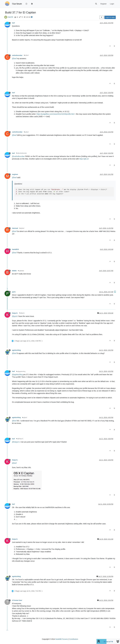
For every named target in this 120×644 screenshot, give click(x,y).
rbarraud (15, 228)
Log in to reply (110, 17)
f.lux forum (17, 4)
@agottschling (21, 371)
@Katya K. (20, 439)
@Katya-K (16, 442)
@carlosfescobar (21, 153)
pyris (14, 292)
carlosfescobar (17, 55)
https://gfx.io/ (84, 159)
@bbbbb (21, 271)
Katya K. (15, 313)
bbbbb (14, 271)
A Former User (17, 600)
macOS (10, 17)
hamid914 (15, 249)
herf (13, 23)
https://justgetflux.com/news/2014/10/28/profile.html (55, 114)
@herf (26, 55)
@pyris (22, 313)
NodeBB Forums (61, 639)
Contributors (74, 639)
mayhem (15, 174)
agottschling (16, 350)
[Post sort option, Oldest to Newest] (101, 17)
